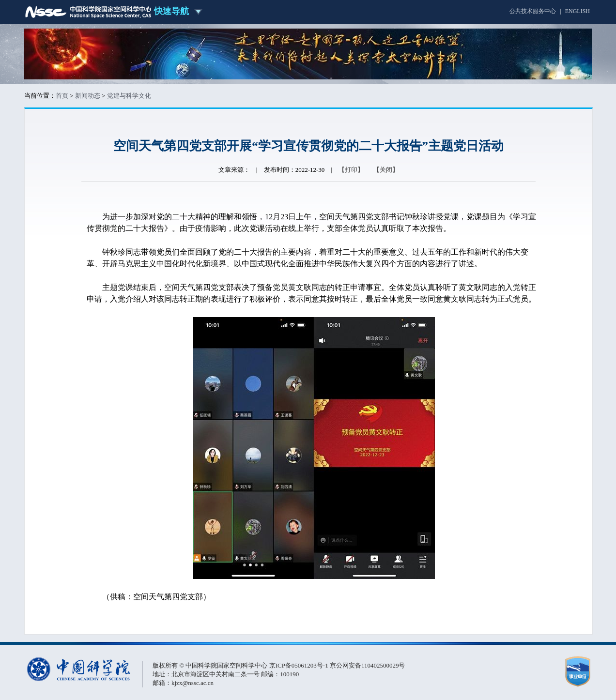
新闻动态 (88, 96)
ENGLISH (577, 11)
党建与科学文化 (129, 96)
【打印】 (351, 170)
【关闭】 (386, 170)
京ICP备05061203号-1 (300, 665)
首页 (62, 96)
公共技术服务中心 (533, 11)
